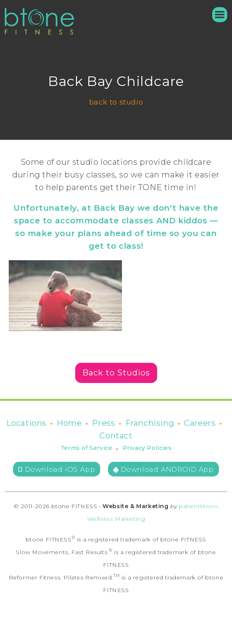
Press (103, 423)
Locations (26, 423)
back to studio (116, 102)
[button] (216, 15)
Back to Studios (116, 373)
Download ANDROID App (163, 469)
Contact (116, 436)
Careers (200, 423)
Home (69, 423)
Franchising (150, 423)
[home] (39, 21)
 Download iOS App (57, 469)
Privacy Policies (147, 448)
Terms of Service (87, 448)
